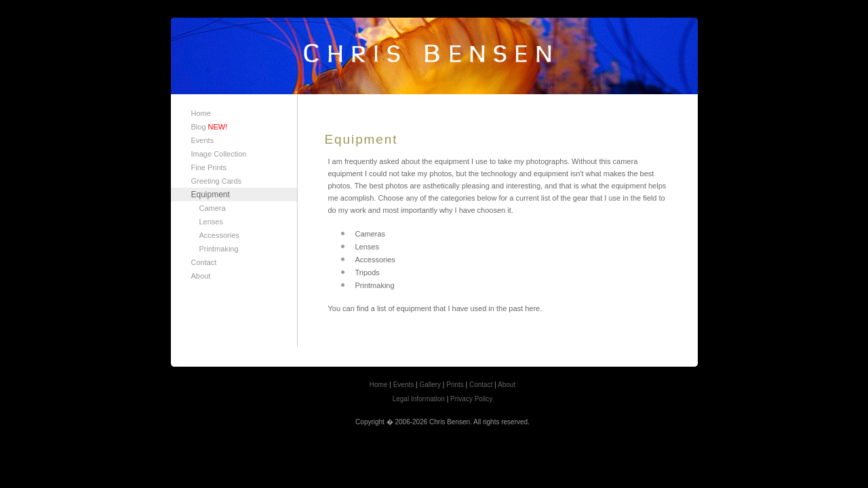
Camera (213, 208)
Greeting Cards (217, 181)
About (201, 276)
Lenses (211, 222)
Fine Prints (209, 167)
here (532, 308)
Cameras (371, 234)
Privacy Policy (471, 399)
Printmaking (219, 249)
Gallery (430, 385)
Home (201, 113)
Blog (210, 127)
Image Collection (219, 154)
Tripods (368, 272)
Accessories (219, 235)
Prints (455, 385)
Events (203, 140)
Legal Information (419, 399)
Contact (204, 262)
